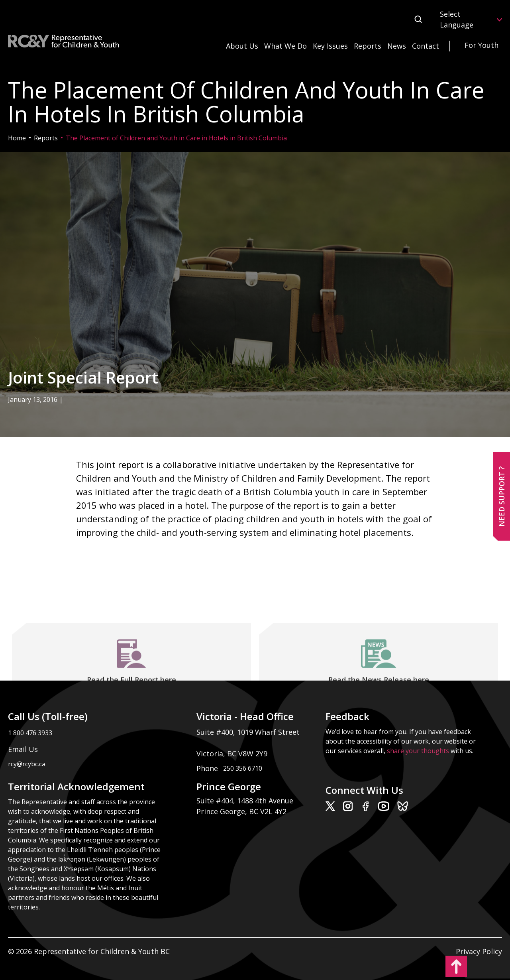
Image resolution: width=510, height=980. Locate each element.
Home (17, 138)
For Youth (482, 45)
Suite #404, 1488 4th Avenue (246, 801)
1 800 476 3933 (30, 733)
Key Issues (330, 46)
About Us (242, 46)
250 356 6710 (243, 768)
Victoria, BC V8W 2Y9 (233, 754)
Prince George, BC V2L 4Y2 (241, 811)
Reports (368, 46)
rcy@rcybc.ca (27, 764)
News (397, 46)
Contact (426, 46)
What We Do (285, 46)
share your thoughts (418, 751)
